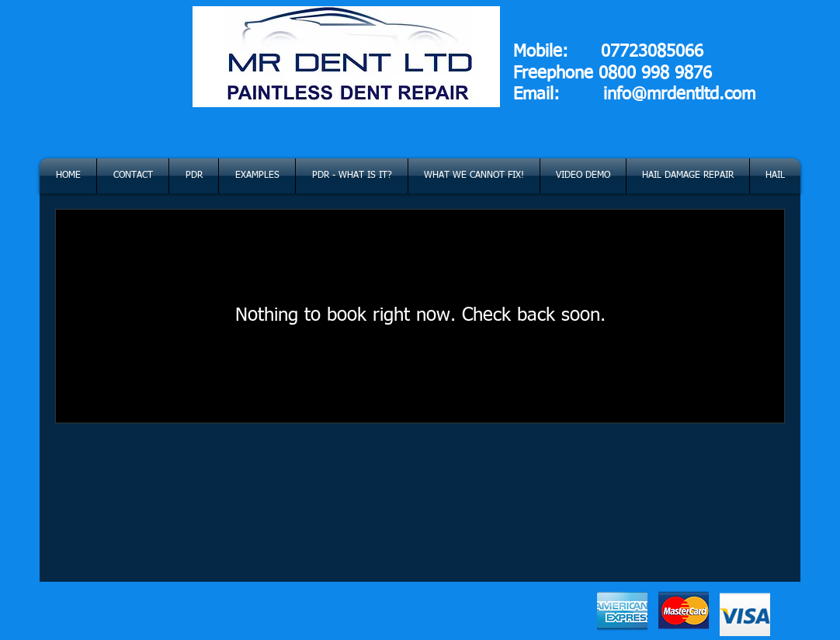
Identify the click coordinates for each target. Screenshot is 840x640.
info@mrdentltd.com (679, 95)
